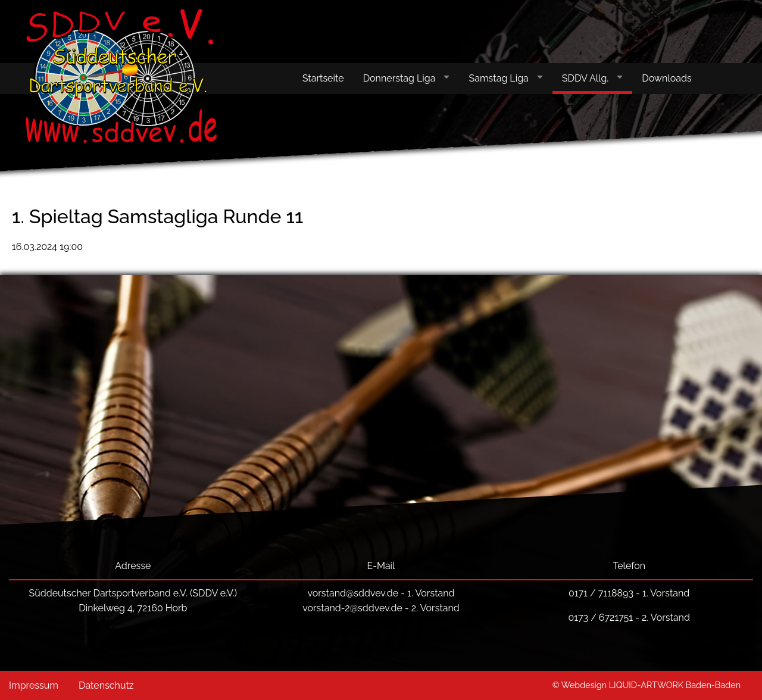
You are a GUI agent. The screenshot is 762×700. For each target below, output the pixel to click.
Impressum (34, 685)
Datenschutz (106, 685)
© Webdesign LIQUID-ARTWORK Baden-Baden (647, 685)
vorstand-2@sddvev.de (352, 608)
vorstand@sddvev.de (353, 593)
